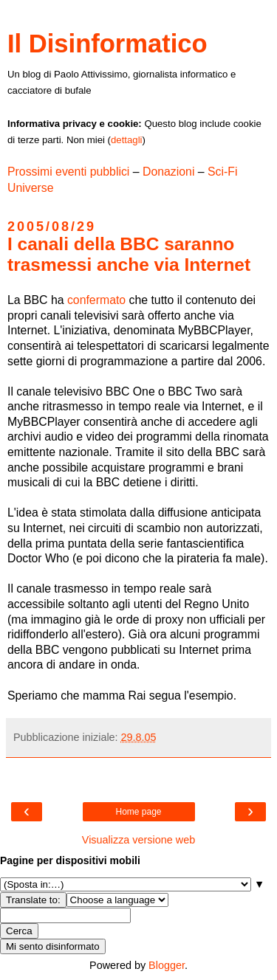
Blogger (167, 965)
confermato (96, 300)
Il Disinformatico (107, 44)
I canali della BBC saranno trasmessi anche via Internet (129, 254)
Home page (138, 812)
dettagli (127, 140)
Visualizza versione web (138, 840)
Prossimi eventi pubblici (68, 172)
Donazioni (168, 172)
